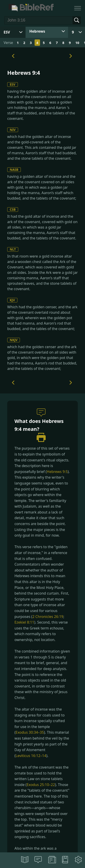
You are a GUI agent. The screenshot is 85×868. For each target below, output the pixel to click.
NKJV (14, 340)
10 (77, 43)
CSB (13, 209)
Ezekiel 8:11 (24, 622)
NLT (13, 249)
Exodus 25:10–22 (41, 785)
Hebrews (37, 31)
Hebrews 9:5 (57, 472)
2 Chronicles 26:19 (48, 617)
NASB (14, 170)
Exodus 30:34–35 (30, 732)
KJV (12, 300)
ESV (13, 84)
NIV (13, 130)
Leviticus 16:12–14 (31, 756)
